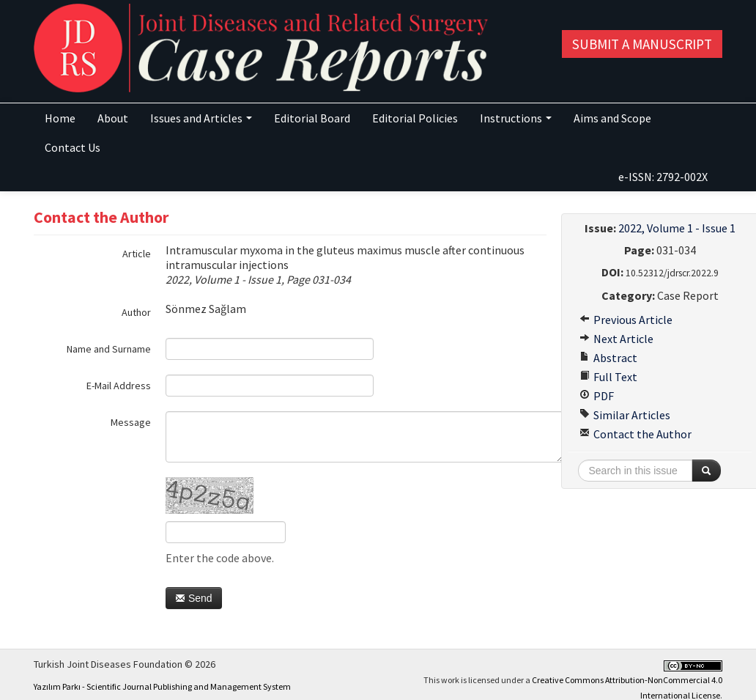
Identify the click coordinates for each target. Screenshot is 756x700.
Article (137, 254)
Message (131, 422)
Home (60, 118)
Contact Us (73, 147)
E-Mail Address (119, 386)
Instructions (516, 118)
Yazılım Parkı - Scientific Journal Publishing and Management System (162, 686)
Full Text (608, 377)
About (113, 118)
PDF (597, 396)
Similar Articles (625, 415)
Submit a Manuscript (642, 44)
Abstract (608, 358)
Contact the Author (635, 434)
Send (194, 598)
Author (136, 312)
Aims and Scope (612, 118)
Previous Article (626, 320)
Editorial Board (312, 118)
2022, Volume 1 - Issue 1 (677, 228)
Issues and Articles (201, 118)
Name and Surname (109, 349)
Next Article (616, 339)
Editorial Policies (415, 118)
